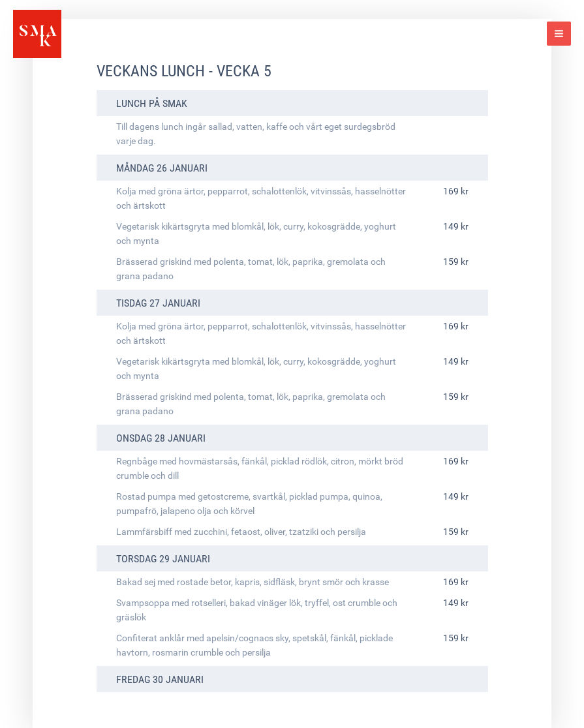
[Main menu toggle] (559, 34)
